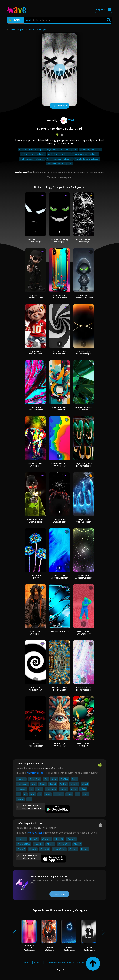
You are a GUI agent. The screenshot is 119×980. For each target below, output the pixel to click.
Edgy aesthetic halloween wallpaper (62, 149)
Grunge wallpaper (38, 29)
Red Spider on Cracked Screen (59, 521)
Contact (28, 962)
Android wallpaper (36, 773)
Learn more (59, 894)
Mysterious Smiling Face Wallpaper (59, 241)
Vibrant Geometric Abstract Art (60, 409)
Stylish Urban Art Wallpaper (35, 633)
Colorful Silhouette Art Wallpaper (59, 465)
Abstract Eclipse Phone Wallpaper (84, 353)
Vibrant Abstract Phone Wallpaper (59, 297)
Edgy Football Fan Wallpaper (35, 353)
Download (59, 106)
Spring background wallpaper (86, 154)
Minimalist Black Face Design (35, 241)
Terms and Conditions (55, 962)
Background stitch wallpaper (33, 154)
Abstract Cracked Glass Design (84, 241)
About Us (38, 962)
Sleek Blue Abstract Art (59, 631)
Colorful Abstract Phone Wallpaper (84, 689)
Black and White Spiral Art (35, 689)
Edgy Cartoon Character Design (35, 297)
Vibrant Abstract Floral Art (35, 577)
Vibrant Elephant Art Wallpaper (35, 465)
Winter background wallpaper (59, 159)
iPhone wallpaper (36, 833)
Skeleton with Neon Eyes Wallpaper (35, 521)
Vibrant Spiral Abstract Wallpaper (84, 577)
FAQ (84, 962)
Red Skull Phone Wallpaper (35, 745)
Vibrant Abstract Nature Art (84, 745)
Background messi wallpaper (59, 164)
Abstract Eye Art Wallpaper (60, 745)
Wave (67, 120)
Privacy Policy (74, 962)
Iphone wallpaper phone (90, 149)
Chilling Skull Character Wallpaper (84, 297)
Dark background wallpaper (32, 159)
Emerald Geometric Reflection (84, 409)
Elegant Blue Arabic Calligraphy (84, 521)
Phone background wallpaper (31, 149)
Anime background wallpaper (87, 159)
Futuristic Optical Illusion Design (59, 689)
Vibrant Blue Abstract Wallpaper (59, 577)
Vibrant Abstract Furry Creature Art (84, 633)
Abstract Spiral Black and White (59, 353)
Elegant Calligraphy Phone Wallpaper (84, 465)
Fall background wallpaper (59, 154)
